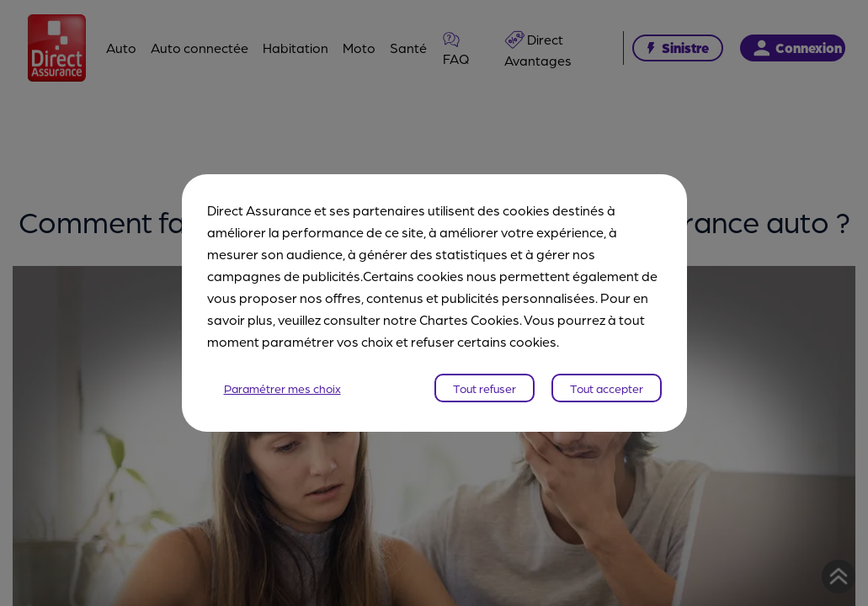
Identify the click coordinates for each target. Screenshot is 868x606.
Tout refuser (485, 388)
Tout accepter (607, 388)
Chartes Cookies (469, 319)
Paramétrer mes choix (282, 388)
